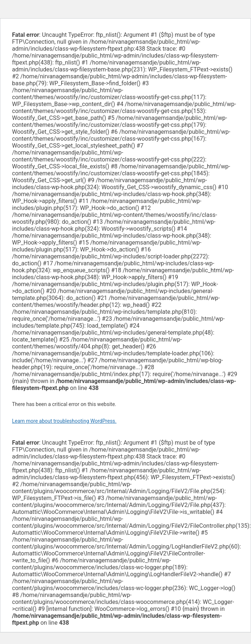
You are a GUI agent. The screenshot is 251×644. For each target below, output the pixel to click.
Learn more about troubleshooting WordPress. (64, 421)
